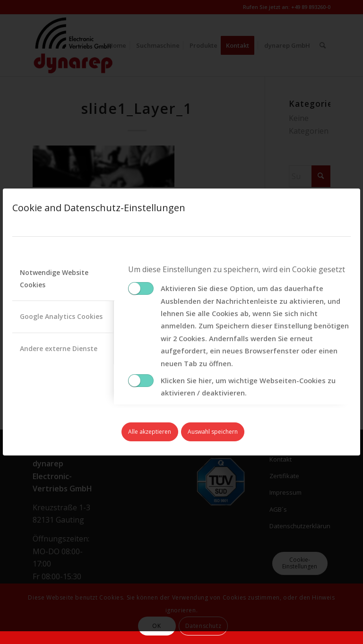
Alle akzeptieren (150, 432)
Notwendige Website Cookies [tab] (54, 279)
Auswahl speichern (213, 432)
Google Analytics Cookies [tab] (61, 316)
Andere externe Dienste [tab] (59, 348)
